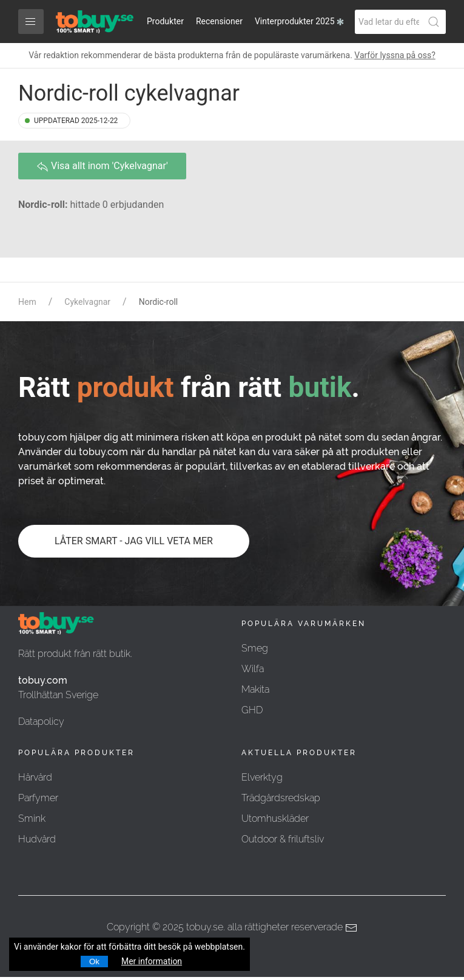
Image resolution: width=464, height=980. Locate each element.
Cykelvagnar (87, 302)
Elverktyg (262, 777)
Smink (32, 818)
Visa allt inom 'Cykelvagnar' (102, 166)
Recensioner (219, 21)
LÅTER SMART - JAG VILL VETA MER (134, 541)
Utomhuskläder (275, 818)
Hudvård (37, 839)
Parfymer (38, 798)
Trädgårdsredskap (281, 798)
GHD (252, 710)
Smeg (255, 648)
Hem (27, 302)
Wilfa (253, 669)
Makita (255, 689)
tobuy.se (205, 927)
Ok (94, 962)
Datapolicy (41, 722)
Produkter (165, 21)
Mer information (152, 961)
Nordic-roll (158, 302)
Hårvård (35, 777)
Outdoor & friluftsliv (283, 839)
